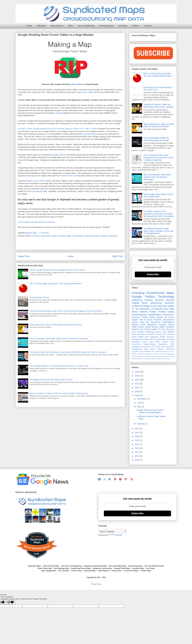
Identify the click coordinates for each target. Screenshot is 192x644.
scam (141, 351)
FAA (164, 334)
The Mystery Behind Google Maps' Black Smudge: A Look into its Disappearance (158, 231)
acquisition (136, 342)
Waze (134, 334)
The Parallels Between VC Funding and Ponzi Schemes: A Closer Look (59, 366)
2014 (137, 440)
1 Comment (44, 233)
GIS (142, 329)
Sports (153, 349)
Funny (172, 351)
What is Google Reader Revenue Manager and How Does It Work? (57, 270)
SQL (96, 184)
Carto (36, 181)
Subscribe (153, 274)
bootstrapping (139, 315)
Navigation (154, 337)
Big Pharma (142, 334)
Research (136, 317)
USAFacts (170, 339)
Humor (135, 322)
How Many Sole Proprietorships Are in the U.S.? (158, 89)
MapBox (29, 181)
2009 (137, 460)
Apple (162, 327)
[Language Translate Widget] (113, 531)
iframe (29, 191)
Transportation (160, 339)
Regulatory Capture (157, 325)
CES (152, 351)
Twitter (141, 327)
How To (143, 320)
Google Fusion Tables (84, 92)
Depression (163, 344)
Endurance (146, 347)
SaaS (164, 332)
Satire (146, 349)
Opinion (158, 332)
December (142, 399)
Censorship (136, 344)
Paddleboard (137, 349)
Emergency (136, 347)
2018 (137, 429)
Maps (69, 236)
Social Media (148, 317)
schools (147, 351)
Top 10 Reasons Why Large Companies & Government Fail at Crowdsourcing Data (158, 158)
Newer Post (24, 256)
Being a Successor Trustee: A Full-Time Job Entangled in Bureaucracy (59, 393)
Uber (153, 359)
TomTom (135, 351)
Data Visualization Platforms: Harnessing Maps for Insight (156, 139)
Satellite (171, 332)
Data (71, 26)
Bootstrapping (106, 26)
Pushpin (171, 356)
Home (29, 26)
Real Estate (144, 339)
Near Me (144, 322)
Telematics (170, 349)
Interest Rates (148, 312)
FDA (153, 347)
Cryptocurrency (150, 344)
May (139, 407)
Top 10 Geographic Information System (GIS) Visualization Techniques (59, 338)
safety (171, 306)
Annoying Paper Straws (39, 297)
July (139, 403)
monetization (78, 236)
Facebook (170, 327)
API (159, 329)
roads (168, 359)
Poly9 (149, 356)
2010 (137, 456)
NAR (147, 337)
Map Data (41, 26)
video (143, 325)
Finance (135, 329)
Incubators (141, 354)
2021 (137, 387)
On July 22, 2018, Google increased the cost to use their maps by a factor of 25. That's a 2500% (58, 129)
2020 (137, 392)
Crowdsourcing (159, 309)
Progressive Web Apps (160, 356)
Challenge (158, 351)
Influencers (149, 354)
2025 (137, 372)
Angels (135, 320)
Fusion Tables (76, 84)
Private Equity (166, 312)
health (154, 329)
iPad (164, 359)
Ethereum (166, 351)
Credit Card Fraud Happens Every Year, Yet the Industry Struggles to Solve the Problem (66, 311)
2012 (137, 448)
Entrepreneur (168, 315)
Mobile (141, 337)
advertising (45, 236)
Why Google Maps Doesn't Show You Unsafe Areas (158, 195)
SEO (151, 339)
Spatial (160, 317)
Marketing (150, 332)
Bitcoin (165, 342)
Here (163, 347)
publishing (88, 236)
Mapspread (170, 354)
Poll (145, 356)
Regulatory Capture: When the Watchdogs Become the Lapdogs (158, 106)
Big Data (162, 306)
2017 (137, 433)
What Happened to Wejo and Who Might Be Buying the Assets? (56, 325)
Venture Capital (100, 236)
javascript (39, 191)
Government (155, 293)
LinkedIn (162, 354)
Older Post (117, 256)
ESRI (42, 181)
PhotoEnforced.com (68, 176)
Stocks (147, 329)
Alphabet (59, 113)
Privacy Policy (96, 584)
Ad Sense (36, 236)
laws (152, 342)
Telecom (161, 349)
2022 (137, 384)
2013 (137, 444)
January (141, 424)
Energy (159, 334)
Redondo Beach (137, 359)
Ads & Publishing (86, 26)
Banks (158, 342)
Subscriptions (168, 322)
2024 (137, 376)
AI (133, 309)
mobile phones (152, 327)
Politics (136, 26)
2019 (137, 395)
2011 (137, 452)
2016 (137, 436)
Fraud (158, 347)
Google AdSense (59, 155)
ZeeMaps (158, 359)
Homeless (170, 347)
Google (54, 236)
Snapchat (147, 359)
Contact (148, 26)
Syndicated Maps (90, 134)
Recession (155, 322)
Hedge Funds (150, 306)
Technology (166, 297)
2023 (137, 380)
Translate (115, 535)
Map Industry (57, 26)
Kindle (156, 354)
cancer (145, 342)
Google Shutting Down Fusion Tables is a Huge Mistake (150, 411)
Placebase (140, 356)
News (145, 303)
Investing (122, 26)
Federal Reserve (154, 300)
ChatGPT (152, 334)
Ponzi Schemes (155, 320)
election (135, 325)
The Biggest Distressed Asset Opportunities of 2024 (51, 380)
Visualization (112, 236)
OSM (134, 356)
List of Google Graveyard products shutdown (36, 222)
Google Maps (79, 124)
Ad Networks (143, 309)
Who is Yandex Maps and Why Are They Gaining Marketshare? (56, 284)
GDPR (134, 354)
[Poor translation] (10, 602)
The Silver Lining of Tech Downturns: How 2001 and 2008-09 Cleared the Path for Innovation (68, 352)
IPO (163, 329)
